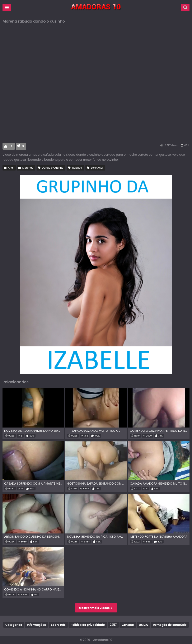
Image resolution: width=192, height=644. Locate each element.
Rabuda (77, 168)
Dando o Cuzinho (53, 168)
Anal (11, 168)
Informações (36, 625)
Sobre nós (58, 625)
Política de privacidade (88, 625)
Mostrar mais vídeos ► (96, 608)
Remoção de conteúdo (170, 625)
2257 (113, 625)
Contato (128, 625)
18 (11, 146)
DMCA (143, 625)
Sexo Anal (97, 168)
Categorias (14, 625)
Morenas (28, 168)
